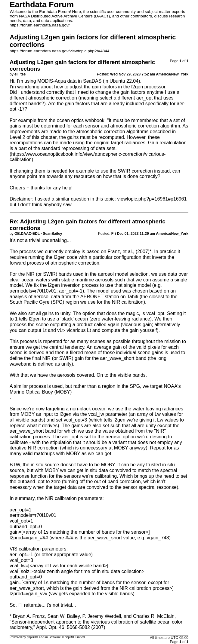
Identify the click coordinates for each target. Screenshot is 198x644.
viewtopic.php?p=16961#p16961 (152, 199)
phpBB (31, 637)
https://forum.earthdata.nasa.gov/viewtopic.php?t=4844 (59, 51)
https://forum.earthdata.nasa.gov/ (40, 25)
